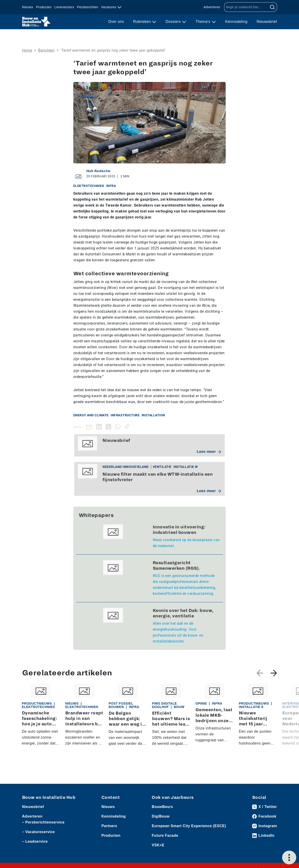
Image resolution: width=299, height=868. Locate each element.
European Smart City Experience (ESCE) (189, 826)
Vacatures (109, 7)
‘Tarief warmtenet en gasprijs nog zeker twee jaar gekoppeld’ (113, 50)
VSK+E (158, 845)
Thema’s (204, 22)
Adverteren (212, 7)
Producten (44, 7)
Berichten (46, 50)
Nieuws (28, 7)
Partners (109, 826)
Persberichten (88, 7)
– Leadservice (35, 841)
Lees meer (209, 452)
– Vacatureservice (39, 832)
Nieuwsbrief (267, 22)
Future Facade (165, 835)
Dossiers (174, 22)
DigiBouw (161, 816)
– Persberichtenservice (43, 822)
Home (27, 50)
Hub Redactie (98, 171)
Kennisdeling (236, 22)
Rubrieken (143, 22)
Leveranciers (64, 7)
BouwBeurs (162, 807)
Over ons (116, 22)
